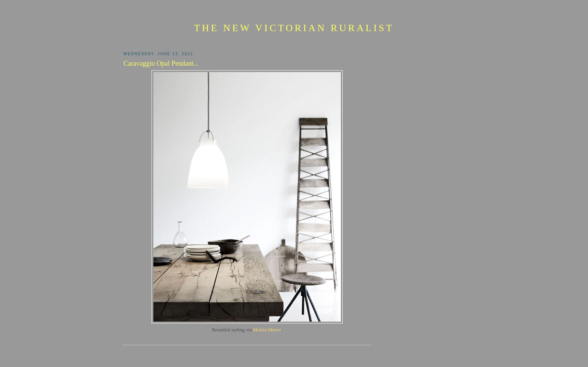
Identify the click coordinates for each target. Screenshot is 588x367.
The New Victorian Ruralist (294, 28)
